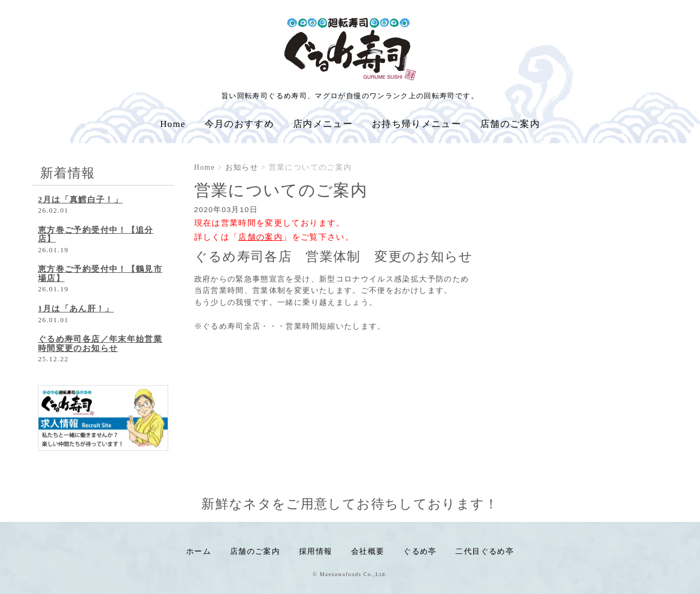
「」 (261, 237)
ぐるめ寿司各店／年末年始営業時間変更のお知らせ (100, 344)
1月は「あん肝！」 (76, 309)
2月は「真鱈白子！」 (80, 200)
